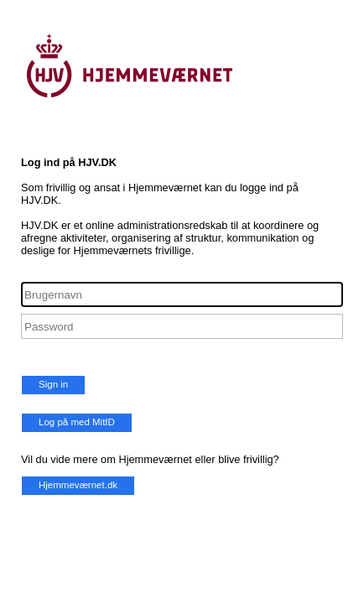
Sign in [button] (53, 384)
